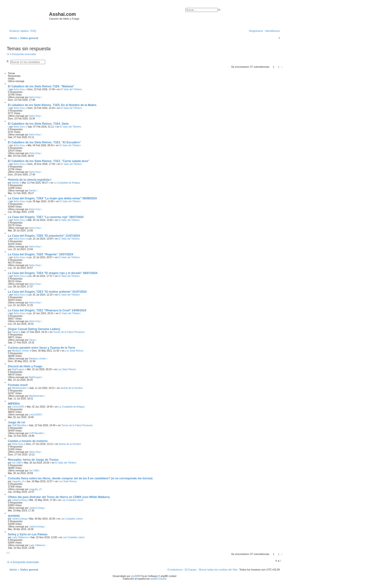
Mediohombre (19, 388)
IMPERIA (14, 404)
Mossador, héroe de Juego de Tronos (33, 460)
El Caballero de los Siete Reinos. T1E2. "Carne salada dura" (49, 161)
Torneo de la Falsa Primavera (69, 332)
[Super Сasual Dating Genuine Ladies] (34, 329)
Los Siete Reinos (74, 351)
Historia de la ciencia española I (30, 180)
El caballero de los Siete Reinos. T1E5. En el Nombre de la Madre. (52, 105)
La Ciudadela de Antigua (67, 183)
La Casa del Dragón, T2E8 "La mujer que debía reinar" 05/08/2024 (52, 198)
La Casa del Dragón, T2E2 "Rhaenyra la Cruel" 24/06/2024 (47, 310)
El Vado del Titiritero (71, 89)
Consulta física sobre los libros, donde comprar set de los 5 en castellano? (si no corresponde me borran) (80, 478)
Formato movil (18, 385)
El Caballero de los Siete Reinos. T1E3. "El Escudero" (44, 142)
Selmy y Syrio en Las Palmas (28, 534)
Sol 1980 (17, 463)
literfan (16, 183)
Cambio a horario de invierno (28, 441)
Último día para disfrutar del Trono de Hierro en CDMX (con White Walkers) (59, 497)
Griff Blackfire (19, 425)
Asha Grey (19, 89)
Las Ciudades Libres (73, 500)
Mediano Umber (20, 351)
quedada (14, 516)
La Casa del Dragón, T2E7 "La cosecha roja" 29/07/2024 (46, 217)
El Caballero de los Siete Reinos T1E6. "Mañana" (41, 86)
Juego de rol (16, 422)
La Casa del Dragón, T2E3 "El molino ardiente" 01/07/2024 (47, 292)
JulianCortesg (19, 500)
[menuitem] (33, 31)
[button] (282, 67)
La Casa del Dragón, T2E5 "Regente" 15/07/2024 (41, 254)
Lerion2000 (18, 407)
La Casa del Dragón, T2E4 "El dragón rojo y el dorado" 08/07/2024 (53, 273)
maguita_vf (18, 481)
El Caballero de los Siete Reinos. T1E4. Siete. (39, 124)
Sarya (15, 332)
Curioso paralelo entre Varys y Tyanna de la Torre (41, 348)
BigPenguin (18, 369)
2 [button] (279, 67)
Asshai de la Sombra (72, 388)
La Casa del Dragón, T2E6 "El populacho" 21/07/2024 (44, 236)
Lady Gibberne (20, 537)
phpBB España (158, 579)
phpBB (135, 576)
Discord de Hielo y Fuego (25, 366)
